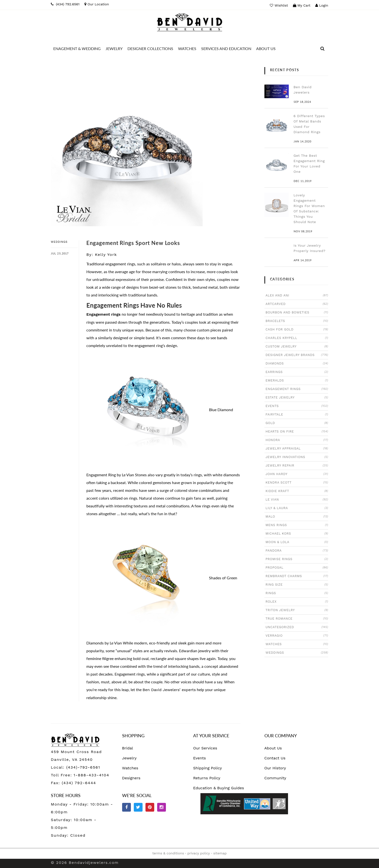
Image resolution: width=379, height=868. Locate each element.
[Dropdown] (77, 49)
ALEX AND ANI (297, 295)
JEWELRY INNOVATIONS (297, 457)
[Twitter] (138, 807)
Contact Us (275, 758)
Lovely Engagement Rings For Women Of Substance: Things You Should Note (309, 208)
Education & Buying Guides (219, 788)
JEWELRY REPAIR (297, 465)
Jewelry (129, 758)
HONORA (297, 440)
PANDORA (297, 550)
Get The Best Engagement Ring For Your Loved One (309, 164)
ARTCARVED (297, 304)
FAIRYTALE (297, 414)
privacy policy (199, 853)
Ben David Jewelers (303, 90)
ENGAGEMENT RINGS (297, 389)
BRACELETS (297, 321)
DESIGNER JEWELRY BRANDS (297, 355)
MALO (297, 516)
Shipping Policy (208, 768)
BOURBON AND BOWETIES (297, 312)
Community (275, 778)
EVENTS (297, 406)
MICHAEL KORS (297, 533)
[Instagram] (162, 807)
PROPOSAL (297, 567)
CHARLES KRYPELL (297, 338)
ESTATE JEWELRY (297, 397)
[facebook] (126, 807)
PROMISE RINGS (297, 559)
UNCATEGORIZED (297, 627)
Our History (275, 768)
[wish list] (279, 5)
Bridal (128, 748)
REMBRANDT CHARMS (297, 576)
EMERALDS (297, 380)
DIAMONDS (297, 363)
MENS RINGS (297, 525)
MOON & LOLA (297, 542)
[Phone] (65, 4)
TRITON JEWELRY (297, 610)
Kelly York (106, 255)
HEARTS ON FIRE (297, 431)
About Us (273, 748)
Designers (131, 778)
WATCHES (297, 644)
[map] (97, 4)
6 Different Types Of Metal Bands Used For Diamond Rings (309, 124)
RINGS (297, 593)
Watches (130, 768)
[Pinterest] (150, 807)
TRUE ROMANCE (297, 618)
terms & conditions (168, 853)
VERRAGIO (297, 635)
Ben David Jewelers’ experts (169, 690)
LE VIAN (297, 499)
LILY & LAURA (297, 508)
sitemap (220, 853)
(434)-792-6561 (82, 767)
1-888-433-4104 (92, 775)
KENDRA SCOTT (297, 482)
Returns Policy (207, 778)
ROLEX (297, 601)
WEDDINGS (59, 242)
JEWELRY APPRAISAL (297, 448)
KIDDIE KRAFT (297, 491)
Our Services (205, 748)
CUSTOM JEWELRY (297, 346)
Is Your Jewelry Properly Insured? (310, 248)
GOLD (297, 423)
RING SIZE (297, 584)
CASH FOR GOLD (297, 329)
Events (199, 758)
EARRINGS (297, 372)
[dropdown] (323, 49)
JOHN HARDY (297, 474)
